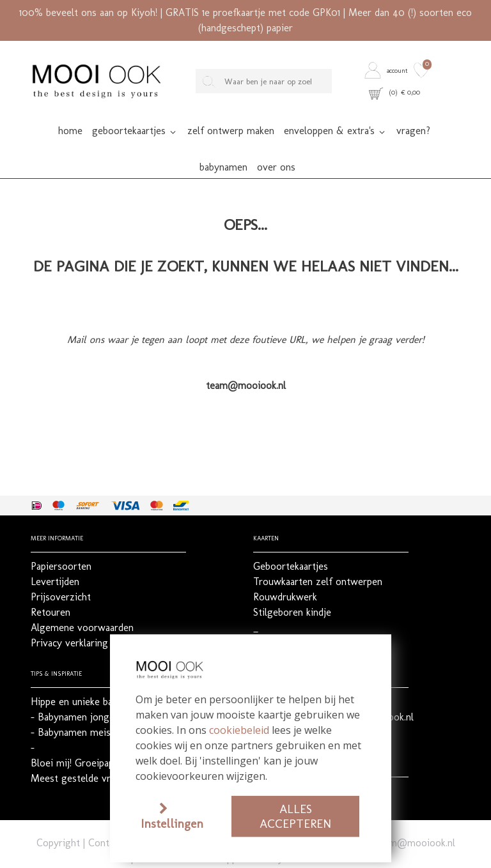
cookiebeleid (239, 730)
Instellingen (172, 824)
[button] (387, 70)
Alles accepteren (295, 816)
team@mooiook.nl (415, 814)
